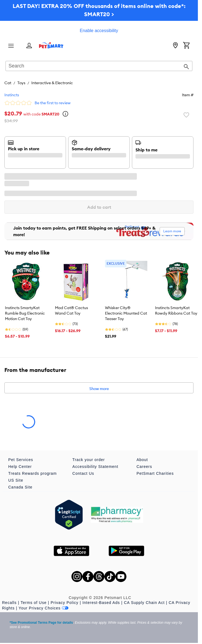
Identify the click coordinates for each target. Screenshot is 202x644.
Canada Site (20, 487)
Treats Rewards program (32, 473)
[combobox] (99, 66)
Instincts (12, 95)
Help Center (20, 467)
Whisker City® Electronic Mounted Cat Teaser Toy (126, 313)
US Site (16, 480)
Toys (21, 83)
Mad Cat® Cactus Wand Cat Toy (71, 310)
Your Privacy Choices (44, 608)
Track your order (88, 460)
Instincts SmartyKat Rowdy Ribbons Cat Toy (176, 310)
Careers (144, 467)
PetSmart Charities (155, 473)
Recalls (9, 603)
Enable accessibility (99, 31)
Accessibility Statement (95, 467)
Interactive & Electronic (52, 83)
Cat (8, 83)
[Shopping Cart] (186, 46)
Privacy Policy (64, 603)
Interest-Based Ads (101, 603)
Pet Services (21, 460)
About (142, 460)
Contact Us (83, 473)
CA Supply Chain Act (144, 603)
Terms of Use (34, 603)
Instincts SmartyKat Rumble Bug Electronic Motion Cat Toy (25, 313)
